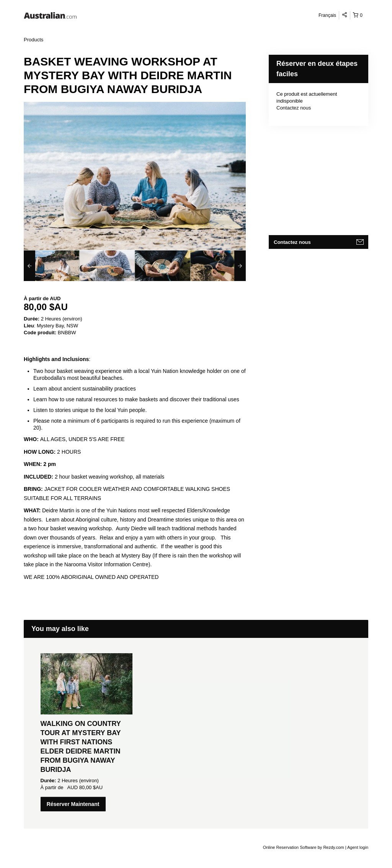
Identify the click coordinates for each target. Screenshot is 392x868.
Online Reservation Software (290, 847)
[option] (51, 266)
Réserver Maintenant (73, 804)
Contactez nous (294, 108)
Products (33, 40)
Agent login (358, 847)
